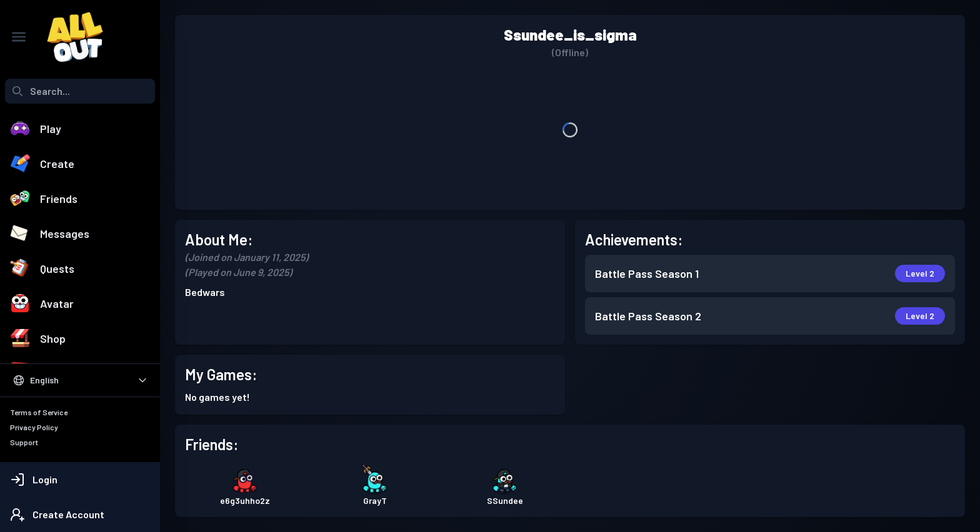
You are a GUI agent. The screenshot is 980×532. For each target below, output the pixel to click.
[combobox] (80, 91)
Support (24, 442)
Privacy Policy (34, 427)
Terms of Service (39, 412)
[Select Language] (80, 380)
